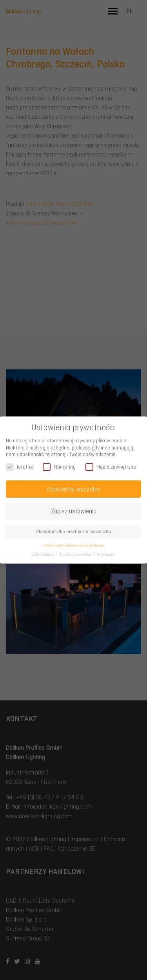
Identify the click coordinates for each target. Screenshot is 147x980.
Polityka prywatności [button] (76, 554)
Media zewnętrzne (111, 467)
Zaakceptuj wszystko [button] (73, 489)
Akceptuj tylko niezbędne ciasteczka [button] (73, 532)
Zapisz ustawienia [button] (74, 511)
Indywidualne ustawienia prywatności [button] (73, 545)
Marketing (59, 467)
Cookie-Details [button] (43, 554)
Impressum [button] (106, 554)
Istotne (19, 467)
